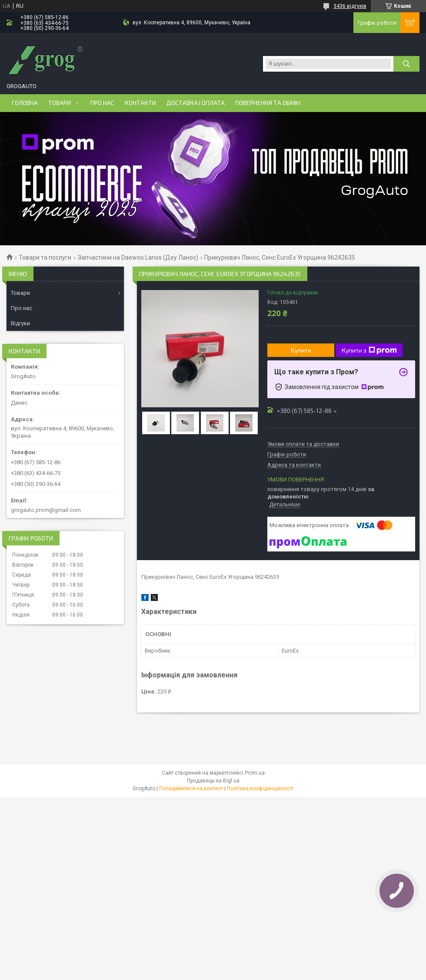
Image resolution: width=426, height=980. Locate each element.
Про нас (102, 103)
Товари (60, 103)
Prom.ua (255, 773)
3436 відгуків (350, 6)
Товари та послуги (45, 257)
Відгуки (20, 323)
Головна (25, 103)
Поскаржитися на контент (191, 789)
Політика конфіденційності (260, 789)
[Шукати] (406, 64)
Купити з (369, 350)
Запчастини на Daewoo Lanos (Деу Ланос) (138, 257)
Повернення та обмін (268, 103)
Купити (301, 350)
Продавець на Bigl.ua (213, 781)
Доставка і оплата (196, 103)
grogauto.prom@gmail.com (46, 510)
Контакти (140, 103)
